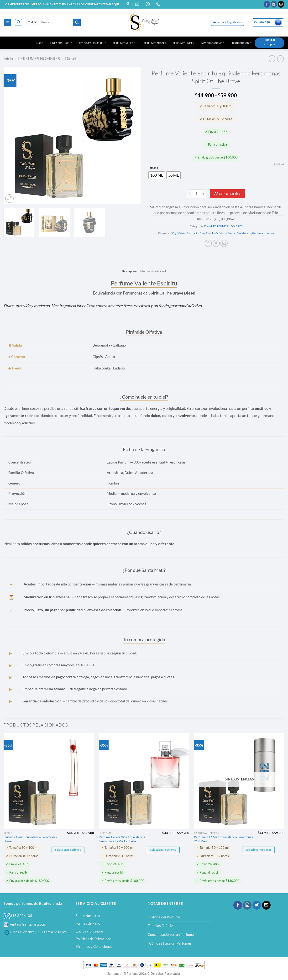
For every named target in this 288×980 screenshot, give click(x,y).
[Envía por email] (224, 243)
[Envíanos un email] (281, 4)
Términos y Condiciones (94, 947)
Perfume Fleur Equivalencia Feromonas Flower (30, 839)
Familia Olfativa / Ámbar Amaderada (228, 233)
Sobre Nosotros (88, 916)
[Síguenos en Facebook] (267, 4)
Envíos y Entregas (90, 931)
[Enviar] (77, 22)
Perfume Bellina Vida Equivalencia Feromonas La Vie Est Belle (122, 839)
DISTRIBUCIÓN (242, 43)
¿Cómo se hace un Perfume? (170, 943)
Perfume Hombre (263, 233)
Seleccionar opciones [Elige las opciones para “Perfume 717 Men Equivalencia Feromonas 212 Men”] (258, 850)
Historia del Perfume (164, 917)
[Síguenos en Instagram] (274, 4)
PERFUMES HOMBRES (39, 59)
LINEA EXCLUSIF (61, 43)
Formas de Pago (88, 923)
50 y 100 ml (178, 233)
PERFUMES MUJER (125, 43)
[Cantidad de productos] (196, 194)
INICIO (40, 43)
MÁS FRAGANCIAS (213, 43)
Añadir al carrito (227, 193)
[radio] (157, 175)
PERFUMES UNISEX (183, 43)
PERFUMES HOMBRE (92, 43)
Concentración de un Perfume (171, 935)
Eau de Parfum (196, 233)
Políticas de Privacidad (93, 939)
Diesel (71, 59)
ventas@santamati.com (25, 924)
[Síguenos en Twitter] (257, 905)
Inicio (8, 59)
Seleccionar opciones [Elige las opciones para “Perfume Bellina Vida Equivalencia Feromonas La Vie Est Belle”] (163, 850)
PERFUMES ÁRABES (155, 43)
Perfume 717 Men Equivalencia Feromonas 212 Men (223, 839)
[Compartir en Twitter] (216, 243)
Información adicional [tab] (154, 271)
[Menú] (7, 22)
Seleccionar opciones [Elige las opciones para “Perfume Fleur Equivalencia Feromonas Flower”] (68, 850)
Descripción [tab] (128, 271)
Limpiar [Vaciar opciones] (279, 164)
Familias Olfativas (162, 926)
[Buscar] (18, 22)
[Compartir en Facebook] (208, 243)
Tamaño (153, 168)
